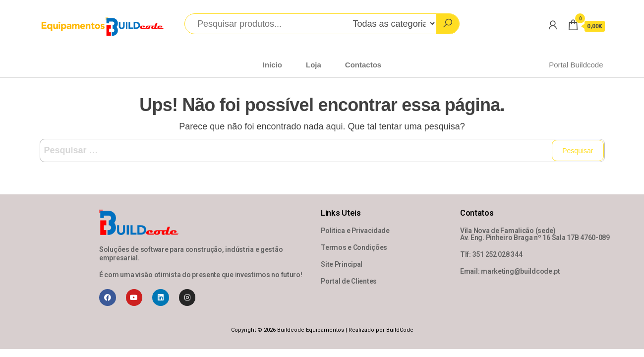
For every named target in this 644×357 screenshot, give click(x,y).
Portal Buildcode (576, 65)
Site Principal (342, 264)
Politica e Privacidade (355, 231)
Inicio (272, 65)
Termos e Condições (354, 247)
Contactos (363, 65)
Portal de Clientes (349, 281)
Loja (314, 65)
